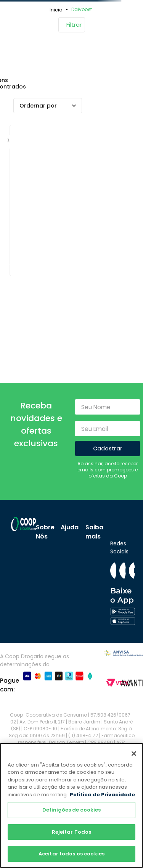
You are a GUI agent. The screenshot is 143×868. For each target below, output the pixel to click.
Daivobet (82, 9)
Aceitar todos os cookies (71, 854)
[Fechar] (134, 754)
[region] (71, 805)
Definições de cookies (72, 810)
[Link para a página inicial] (57, 10)
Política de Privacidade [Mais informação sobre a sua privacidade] (102, 795)
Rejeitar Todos (72, 832)
